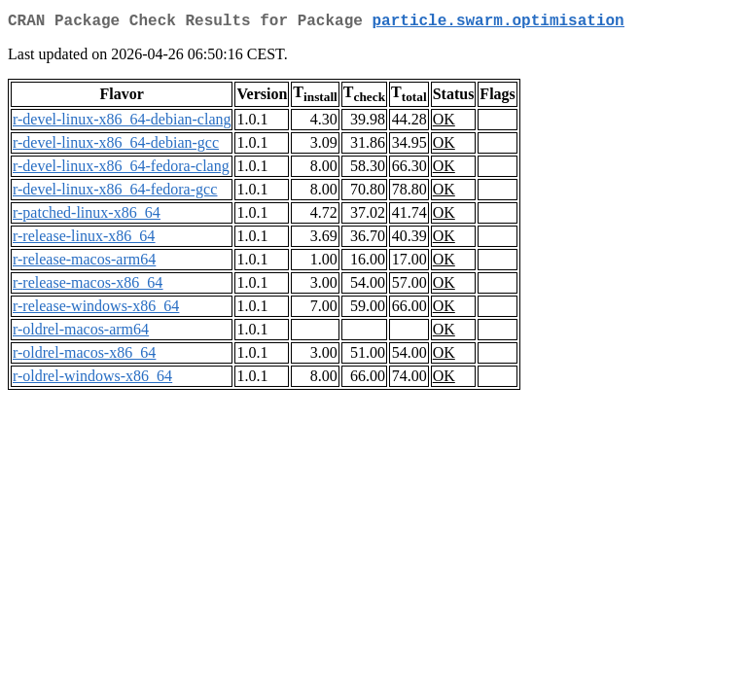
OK (444, 123)
